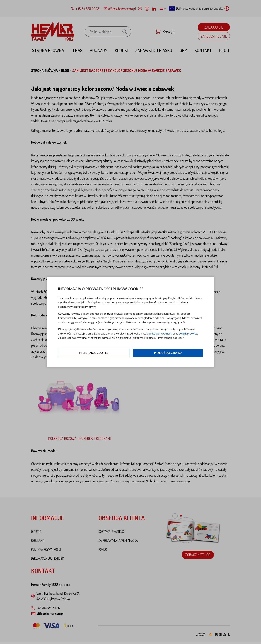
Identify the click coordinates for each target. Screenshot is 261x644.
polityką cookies (191, 334)
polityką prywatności (162, 334)
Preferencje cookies (94, 353)
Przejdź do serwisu (168, 353)
